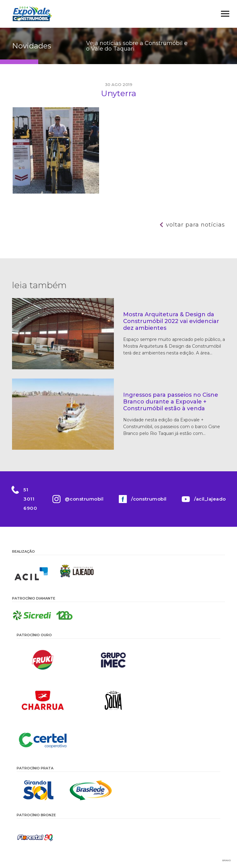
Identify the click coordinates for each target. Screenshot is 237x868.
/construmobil (149, 499)
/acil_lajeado (210, 499)
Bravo (227, 860)
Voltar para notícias (195, 225)
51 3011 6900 (30, 499)
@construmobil (84, 499)
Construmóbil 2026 (32, 14)
